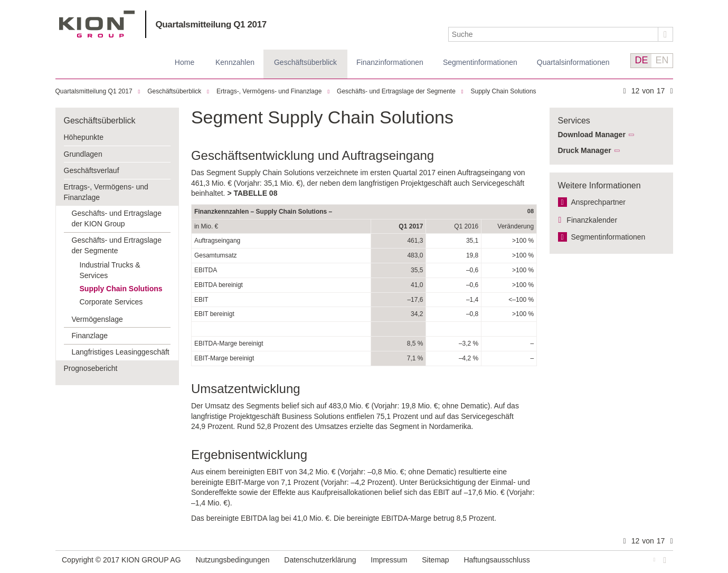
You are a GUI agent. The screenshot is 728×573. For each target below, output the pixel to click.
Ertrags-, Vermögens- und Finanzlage (269, 91)
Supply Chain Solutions (504, 91)
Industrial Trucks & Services (110, 270)
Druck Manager (585, 150)
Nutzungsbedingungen (232, 560)
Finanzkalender (592, 220)
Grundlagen (83, 154)
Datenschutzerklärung (320, 560)
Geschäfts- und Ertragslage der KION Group (117, 218)
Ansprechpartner (599, 202)
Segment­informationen (608, 237)
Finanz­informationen (390, 62)
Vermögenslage (97, 319)
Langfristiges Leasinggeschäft (121, 352)
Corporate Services (111, 302)
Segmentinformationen (480, 62)
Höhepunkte (84, 137)
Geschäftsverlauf (92, 170)
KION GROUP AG (97, 24)
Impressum (389, 560)
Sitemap (435, 560)
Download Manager (592, 135)
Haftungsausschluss (497, 560)
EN (662, 60)
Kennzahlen (235, 62)
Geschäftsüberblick (305, 62)
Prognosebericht (91, 368)
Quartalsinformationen (573, 62)
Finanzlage (90, 336)
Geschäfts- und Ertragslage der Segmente (396, 91)
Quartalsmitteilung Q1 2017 (211, 25)
